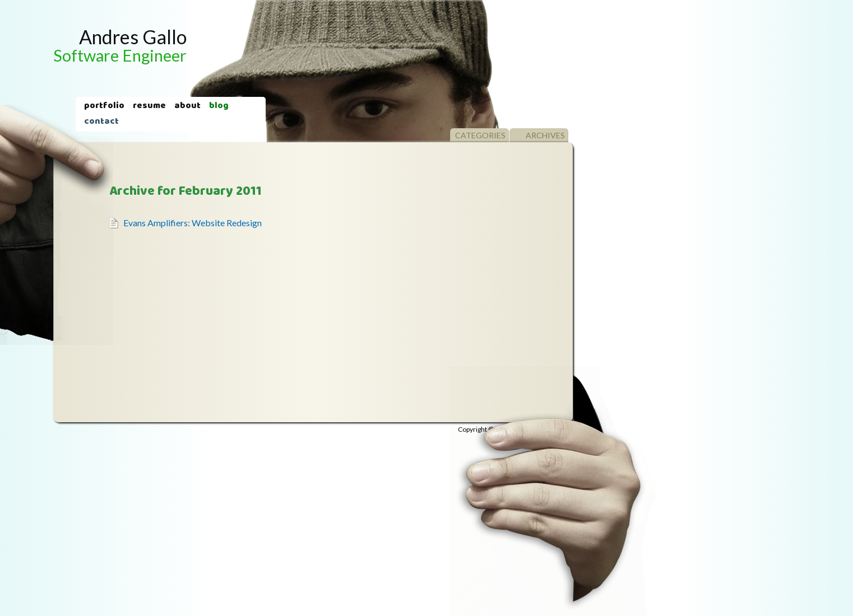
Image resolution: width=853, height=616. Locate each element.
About (187, 106)
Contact (101, 122)
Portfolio (104, 106)
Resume (149, 106)
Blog (219, 106)
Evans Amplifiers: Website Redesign (193, 223)
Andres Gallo (120, 45)
